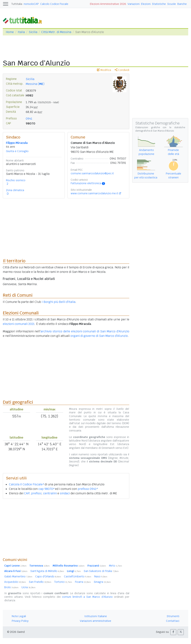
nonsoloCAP (31, 4)
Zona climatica (15, 190)
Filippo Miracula (17, 143)
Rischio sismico (16, 180)
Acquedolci (15, 582)
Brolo (11, 587)
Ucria (28, 587)
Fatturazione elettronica (88, 183)
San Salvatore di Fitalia (101, 571)
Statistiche (159, 4)
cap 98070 (46, 489)
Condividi (122, 70)
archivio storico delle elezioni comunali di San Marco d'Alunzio (85, 331)
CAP (27, 493)
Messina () (35, 84)
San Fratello (40, 582)
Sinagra (102, 582)
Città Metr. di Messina (56, 32)
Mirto (115, 566)
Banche (182, 4)
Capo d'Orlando (48, 576)
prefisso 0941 (88, 489)
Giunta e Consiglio (17, 151)
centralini (50, 493)
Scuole (172, 4)
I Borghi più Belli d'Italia (59, 302)
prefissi (36, 493)
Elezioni (146, 4)
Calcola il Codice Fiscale (26, 484)
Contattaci (173, 621)
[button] (173, 632)
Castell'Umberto (78, 576)
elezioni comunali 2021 (19, 324)
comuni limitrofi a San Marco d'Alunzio (87, 597)
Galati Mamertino (18, 576)
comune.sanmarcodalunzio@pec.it (92, 173)
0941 (29, 119)
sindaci (65, 493)
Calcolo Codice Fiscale (54, 4)
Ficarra (83, 582)
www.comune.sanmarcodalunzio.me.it (94, 193)
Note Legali (19, 616)
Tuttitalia (17, 4)
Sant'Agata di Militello (47, 571)
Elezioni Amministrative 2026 (108, 4)
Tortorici (63, 582)
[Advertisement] (66, 528)
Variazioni (134, 4)
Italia (21, 32)
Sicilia (33, 32)
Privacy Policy (20, 621)
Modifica (104, 70)
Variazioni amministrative (95, 621)
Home (10, 32)
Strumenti (173, 616)
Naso (101, 576)
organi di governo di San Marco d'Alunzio (99, 336)
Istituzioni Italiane (96, 616)
